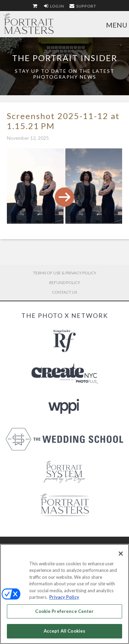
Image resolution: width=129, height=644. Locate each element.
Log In (54, 6)
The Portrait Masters (29, 23)
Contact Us (64, 292)
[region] (64, 594)
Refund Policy (65, 282)
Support (83, 6)
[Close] (121, 554)
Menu (117, 25)
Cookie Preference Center (64, 611)
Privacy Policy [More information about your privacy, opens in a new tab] (64, 597)
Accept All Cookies (64, 631)
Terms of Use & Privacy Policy (65, 273)
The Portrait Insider (65, 58)
